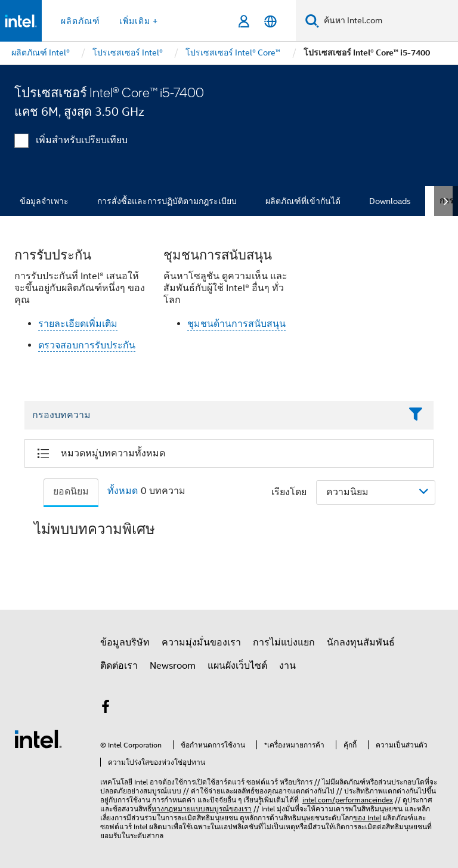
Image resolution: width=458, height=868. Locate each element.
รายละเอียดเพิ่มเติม (78, 324)
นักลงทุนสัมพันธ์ (361, 642)
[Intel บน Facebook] (106, 709)
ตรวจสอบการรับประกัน (87, 345)
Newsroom (173, 666)
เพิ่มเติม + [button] (139, 21)
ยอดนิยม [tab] (71, 492)
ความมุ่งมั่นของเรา (201, 642)
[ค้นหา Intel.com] (389, 21)
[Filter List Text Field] (213, 415)
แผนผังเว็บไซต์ (237, 666)
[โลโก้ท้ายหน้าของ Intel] (38, 739)
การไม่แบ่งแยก (284, 642)
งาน (287, 666)
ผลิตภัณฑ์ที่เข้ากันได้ (303, 201)
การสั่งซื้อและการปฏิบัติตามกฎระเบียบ (167, 201)
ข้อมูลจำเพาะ (44, 201)
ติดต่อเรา (119, 666)
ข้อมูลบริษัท (125, 642)
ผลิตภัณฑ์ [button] (81, 21)
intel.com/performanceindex (348, 800)
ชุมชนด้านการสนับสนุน (236, 324)
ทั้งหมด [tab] (123, 491)
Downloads (390, 201)
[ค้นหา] (312, 21)
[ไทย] (270, 21)
